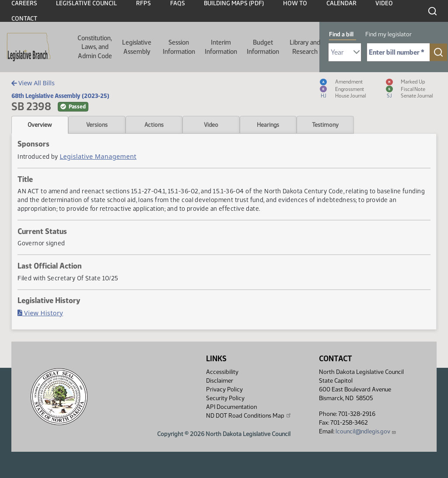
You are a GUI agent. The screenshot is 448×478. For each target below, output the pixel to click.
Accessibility (222, 372)
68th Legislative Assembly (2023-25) (60, 96)
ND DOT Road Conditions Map (249, 415)
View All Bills (33, 83)
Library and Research (305, 47)
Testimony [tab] (325, 125)
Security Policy (225, 398)
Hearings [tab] (268, 125)
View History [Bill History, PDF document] (40, 313)
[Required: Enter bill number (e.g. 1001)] (398, 52)
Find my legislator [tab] (388, 34)
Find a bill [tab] (341, 34)
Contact (24, 19)
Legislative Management (98, 156)
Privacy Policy (224, 389)
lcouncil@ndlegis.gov (366, 431)
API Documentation (231, 407)
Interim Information (221, 47)
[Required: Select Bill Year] (345, 52)
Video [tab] (211, 125)
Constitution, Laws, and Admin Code (95, 47)
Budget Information (263, 47)
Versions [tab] (97, 125)
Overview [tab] (40, 125)
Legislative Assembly (137, 47)
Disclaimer (220, 381)
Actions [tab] (154, 125)
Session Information (179, 47)
